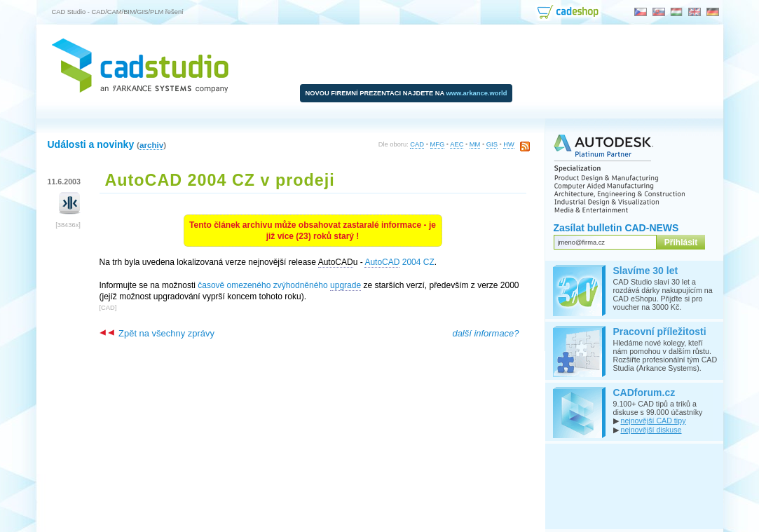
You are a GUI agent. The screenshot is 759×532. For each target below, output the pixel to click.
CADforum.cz (644, 393)
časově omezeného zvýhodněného (279, 286)
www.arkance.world (477, 93)
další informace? (485, 333)
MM (475, 144)
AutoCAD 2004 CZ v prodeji (220, 180)
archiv (151, 145)
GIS (492, 144)
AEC (457, 144)
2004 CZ (399, 262)
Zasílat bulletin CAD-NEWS (616, 228)
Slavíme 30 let (646, 271)
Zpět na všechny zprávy (157, 333)
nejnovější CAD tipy (653, 421)
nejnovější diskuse (651, 430)
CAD (417, 144)
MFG (438, 144)
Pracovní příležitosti (660, 332)
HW (509, 144)
